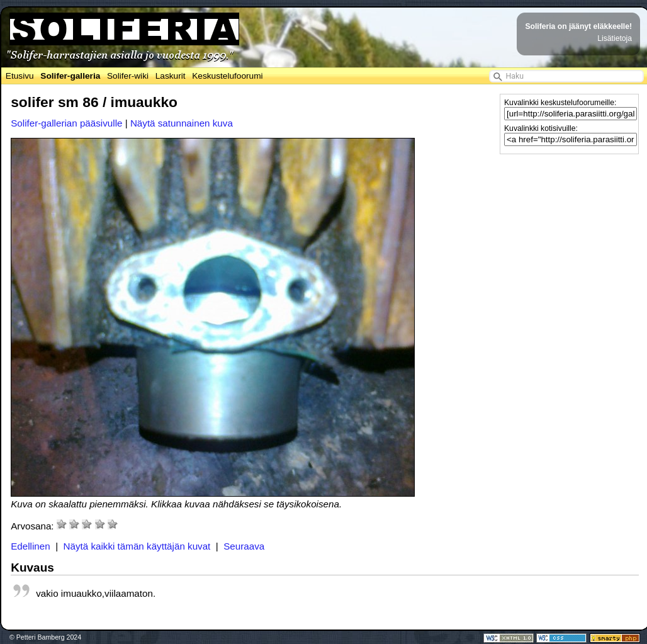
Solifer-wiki (128, 76)
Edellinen (31, 546)
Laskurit (171, 76)
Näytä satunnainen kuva (182, 123)
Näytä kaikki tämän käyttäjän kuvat (137, 546)
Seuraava (244, 546)
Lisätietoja (615, 38)
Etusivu (20, 76)
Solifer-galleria (70, 76)
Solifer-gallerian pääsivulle (66, 123)
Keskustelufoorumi (227, 76)
